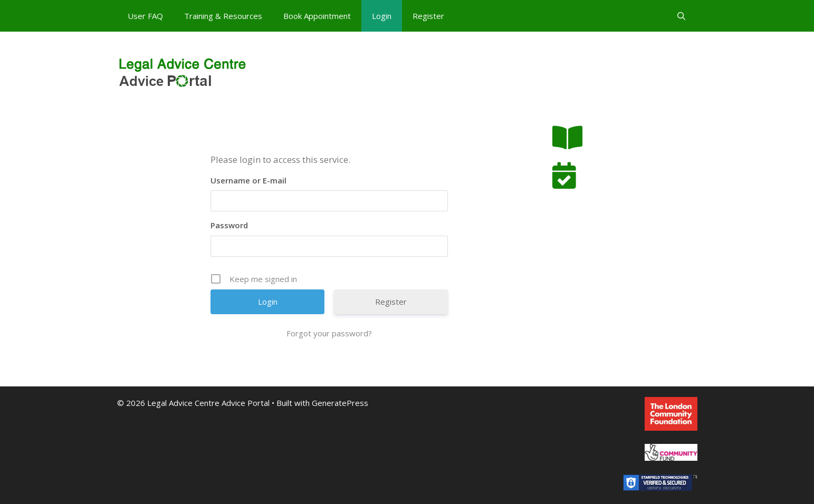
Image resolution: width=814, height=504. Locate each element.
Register (428, 16)
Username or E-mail (248, 180)
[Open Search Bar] (681, 16)
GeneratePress (340, 403)
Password (229, 225)
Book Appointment (317, 16)
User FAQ (145, 16)
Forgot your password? (329, 333)
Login (382, 16)
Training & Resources (223, 16)
